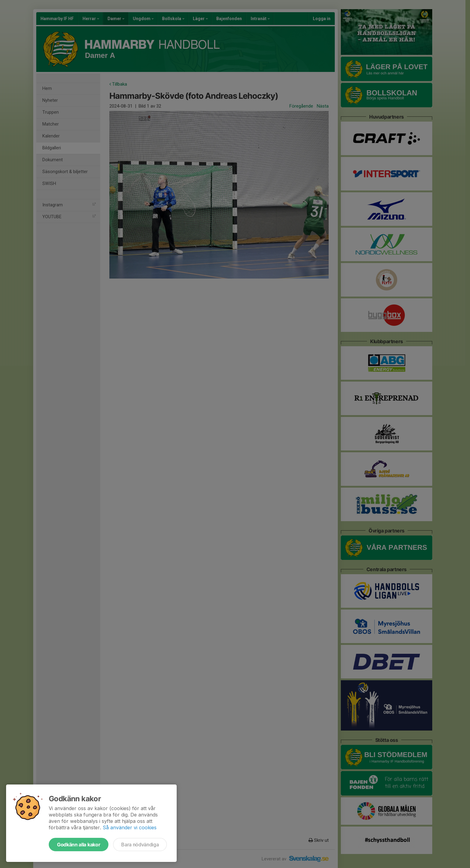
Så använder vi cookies (130, 827)
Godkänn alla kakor (79, 845)
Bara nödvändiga (140, 845)
